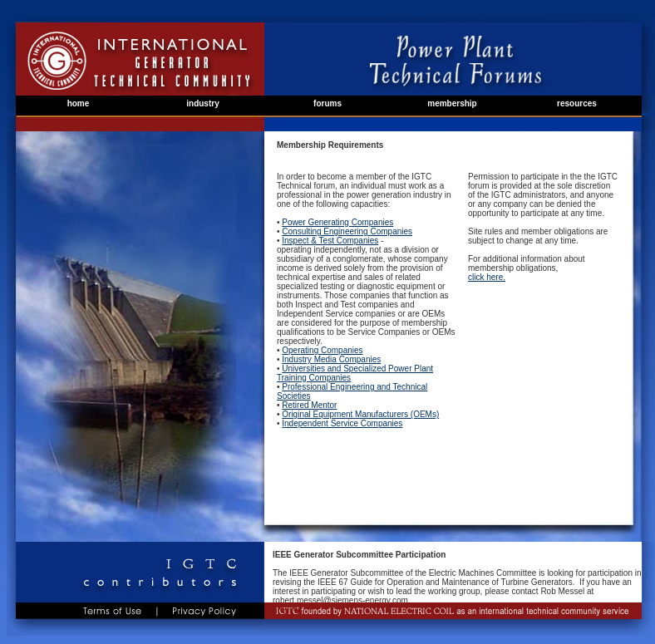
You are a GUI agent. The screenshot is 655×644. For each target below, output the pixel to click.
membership (452, 103)
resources (577, 103)
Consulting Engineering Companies (347, 231)
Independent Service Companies (342, 423)
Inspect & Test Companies (330, 241)
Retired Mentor (309, 405)
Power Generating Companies (337, 222)
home (79, 103)
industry (202, 103)
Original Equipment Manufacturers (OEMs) (360, 414)
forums (327, 103)
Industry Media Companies (331, 359)
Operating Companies (322, 350)
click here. (487, 277)
